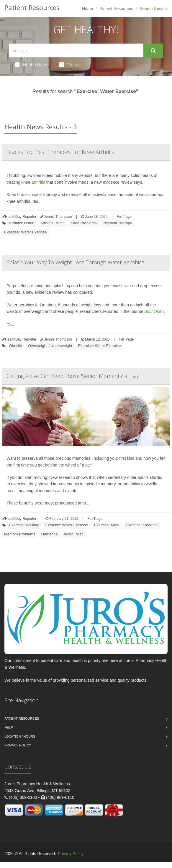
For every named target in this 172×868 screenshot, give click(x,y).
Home (87, 9)
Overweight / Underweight (50, 346)
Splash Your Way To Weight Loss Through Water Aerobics (75, 262)
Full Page (124, 217)
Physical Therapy (117, 223)
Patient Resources (116, 9)
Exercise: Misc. (107, 525)
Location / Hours (20, 736)
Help (9, 727)
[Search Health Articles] (76, 50)
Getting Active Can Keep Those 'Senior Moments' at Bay (73, 376)
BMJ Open (154, 311)
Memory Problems (20, 534)
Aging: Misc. (74, 534)
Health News (32, 64)
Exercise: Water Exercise (26, 232)
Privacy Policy (18, 745)
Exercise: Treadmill (142, 525)
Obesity (15, 346)
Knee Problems (84, 223)
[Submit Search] (153, 51)
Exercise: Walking (24, 525)
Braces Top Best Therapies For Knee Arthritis (60, 152)
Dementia (50, 534)
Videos (70, 64)
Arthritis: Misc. (53, 223)
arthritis (38, 182)
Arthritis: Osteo (22, 223)
